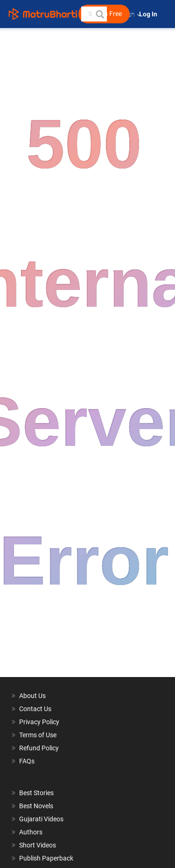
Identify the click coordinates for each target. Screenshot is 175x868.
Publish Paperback (46, 858)
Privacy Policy (39, 722)
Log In (149, 14)
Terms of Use (38, 735)
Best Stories (36, 793)
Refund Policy (39, 748)
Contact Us (35, 709)
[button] (99, 14)
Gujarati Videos (41, 819)
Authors (31, 832)
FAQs (27, 761)
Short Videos (38, 845)
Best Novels (36, 806)
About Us (32, 696)
